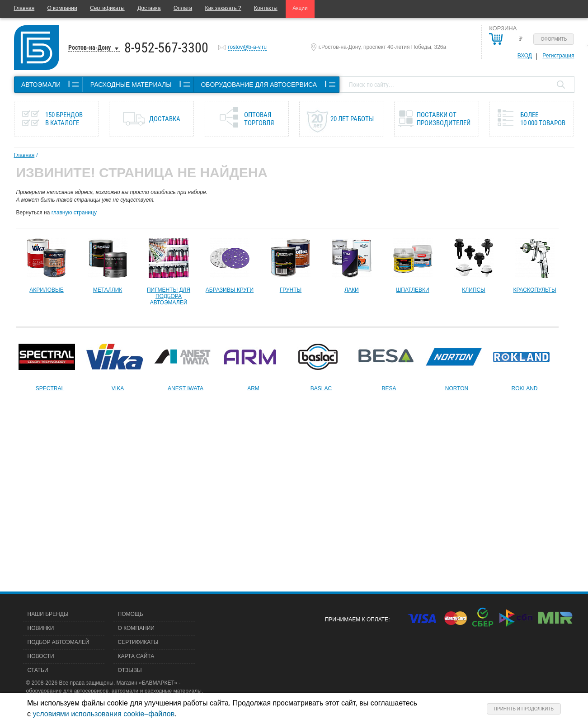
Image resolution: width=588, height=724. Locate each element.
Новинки (41, 628)
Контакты (266, 8)
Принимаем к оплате (357, 620)
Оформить (554, 39)
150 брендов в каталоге (64, 119)
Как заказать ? (223, 8)
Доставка (149, 8)
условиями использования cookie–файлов (103, 714)
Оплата (183, 8)
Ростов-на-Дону (89, 47)
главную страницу (74, 213)
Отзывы (130, 670)
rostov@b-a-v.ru (247, 47)
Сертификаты (107, 8)
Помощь (131, 614)
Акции (300, 8)
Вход (525, 56)
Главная (24, 8)
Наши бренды (48, 614)
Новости (41, 656)
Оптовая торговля (259, 119)
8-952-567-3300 (166, 48)
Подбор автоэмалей (59, 642)
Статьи (38, 670)
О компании (62, 8)
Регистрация (558, 56)
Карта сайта (136, 656)
